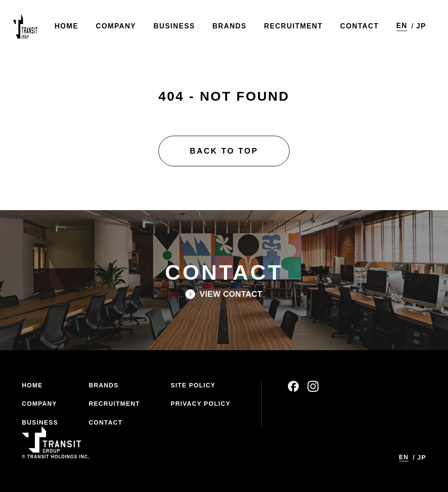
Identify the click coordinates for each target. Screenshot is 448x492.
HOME (32, 385)
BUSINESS (40, 422)
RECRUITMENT (114, 404)
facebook (293, 386)
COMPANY (39, 404)
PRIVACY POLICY (201, 404)
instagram (313, 386)
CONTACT (106, 422)
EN (402, 26)
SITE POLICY (193, 385)
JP (421, 26)
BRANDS (104, 385)
